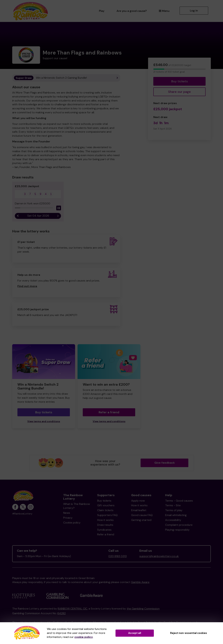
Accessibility (173, 520)
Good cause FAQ (142, 515)
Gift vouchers (106, 505)
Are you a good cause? (132, 11)
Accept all (135, 633)
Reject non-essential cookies (189, 633)
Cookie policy (72, 523)
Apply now (138, 501)
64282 (61, 613)
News (67, 513)
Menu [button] (164, 11)
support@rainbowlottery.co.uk (159, 556)
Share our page (179, 92)
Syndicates (104, 530)
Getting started (141, 520)
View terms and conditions (44, 421)
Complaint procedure (179, 525)
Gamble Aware (140, 582)
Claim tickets (105, 510)
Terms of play (174, 510)
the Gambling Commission (143, 609)
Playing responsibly (177, 530)
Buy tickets (180, 81)
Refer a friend (109, 412)
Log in (194, 11)
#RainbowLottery (22, 514)
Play (102, 11)
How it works (105, 520)
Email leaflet (139, 510)
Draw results (105, 525)
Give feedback (165, 463)
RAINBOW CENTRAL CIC (72, 609)
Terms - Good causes (179, 501)
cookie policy (84, 637)
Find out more (27, 286)
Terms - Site (173, 505)
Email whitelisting (176, 515)
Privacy (68, 518)
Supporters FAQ (107, 515)
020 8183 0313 (118, 556)
